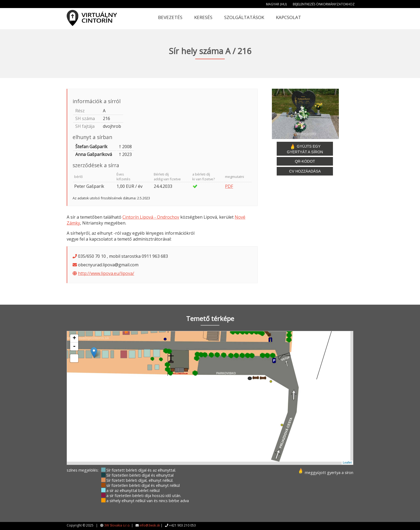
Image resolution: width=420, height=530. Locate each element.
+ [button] (74, 338)
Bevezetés (170, 17)
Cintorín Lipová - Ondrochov (151, 217)
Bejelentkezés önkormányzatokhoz (324, 4)
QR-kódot (305, 161)
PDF (229, 186)
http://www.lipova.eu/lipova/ (106, 273)
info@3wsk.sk (150, 525)
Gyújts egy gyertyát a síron (305, 149)
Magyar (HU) (276, 4)
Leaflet (347, 462)
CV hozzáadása (305, 171)
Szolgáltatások (244, 17)
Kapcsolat (288, 17)
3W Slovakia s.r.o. (117, 525)
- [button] (74, 346)
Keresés (203, 17)
